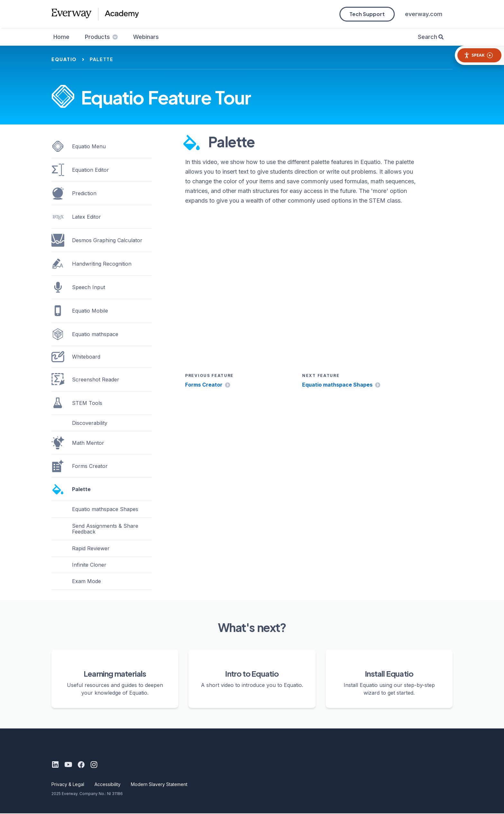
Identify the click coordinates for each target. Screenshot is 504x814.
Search (428, 37)
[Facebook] (81, 765)
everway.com (424, 14)
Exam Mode (86, 581)
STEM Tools (77, 403)
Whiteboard (76, 357)
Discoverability (90, 423)
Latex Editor (76, 217)
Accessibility (108, 785)
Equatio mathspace (85, 334)
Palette (71, 489)
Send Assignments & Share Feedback (105, 529)
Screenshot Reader (85, 380)
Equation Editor (80, 170)
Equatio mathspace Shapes (337, 385)
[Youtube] (68, 765)
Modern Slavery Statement (159, 785)
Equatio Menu (79, 146)
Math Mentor (78, 443)
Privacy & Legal (68, 785)
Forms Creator (204, 385)
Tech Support (367, 14)
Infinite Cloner (89, 565)
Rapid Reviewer (91, 548)
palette (102, 59)
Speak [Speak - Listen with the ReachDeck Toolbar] (478, 55)
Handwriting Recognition (91, 264)
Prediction (74, 193)
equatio (64, 59)
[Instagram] (94, 765)
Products (101, 37)
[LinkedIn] (55, 765)
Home (61, 37)
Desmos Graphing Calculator (97, 240)
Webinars (146, 37)
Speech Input (78, 287)
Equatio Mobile (80, 311)
